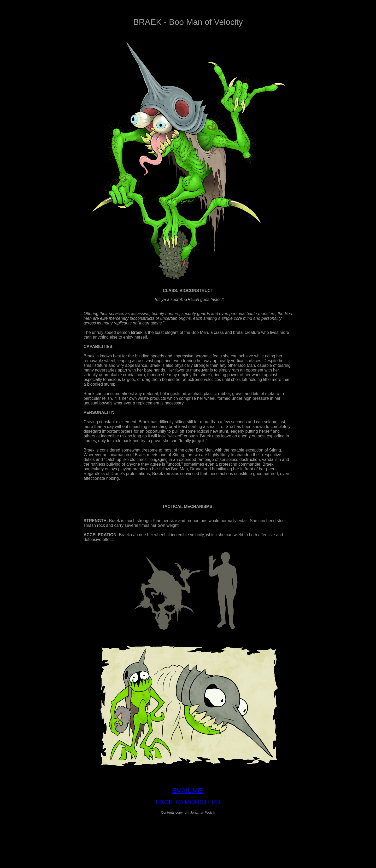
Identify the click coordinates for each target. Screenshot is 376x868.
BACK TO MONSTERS (188, 802)
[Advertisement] (188, 831)
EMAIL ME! (188, 790)
